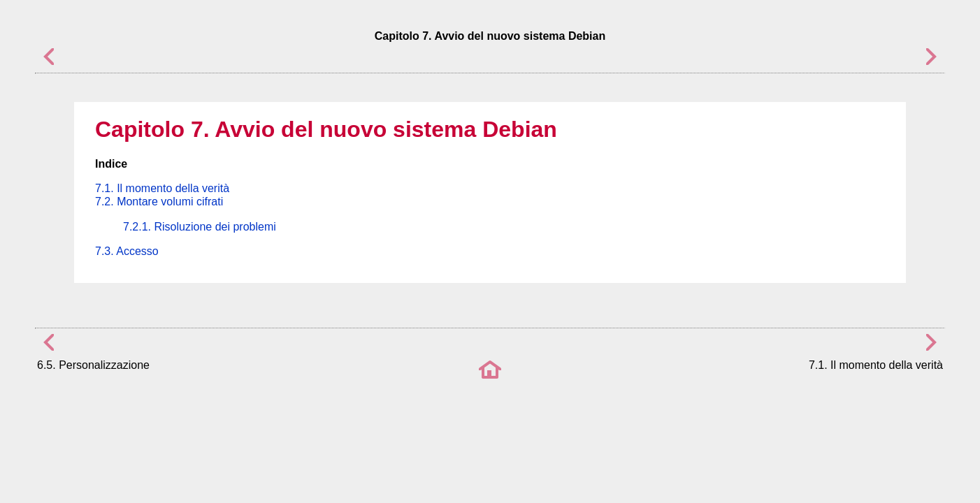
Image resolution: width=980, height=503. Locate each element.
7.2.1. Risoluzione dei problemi (200, 227)
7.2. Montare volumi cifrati (159, 202)
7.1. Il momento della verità (162, 188)
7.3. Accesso (127, 251)
